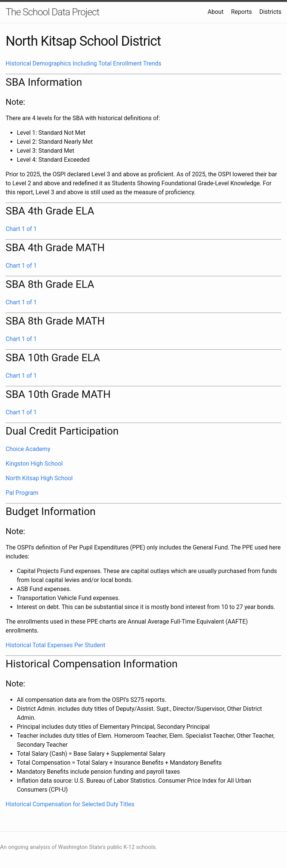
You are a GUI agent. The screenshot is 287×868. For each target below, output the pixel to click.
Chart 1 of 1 (21, 229)
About (216, 12)
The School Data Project (53, 12)
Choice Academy (28, 449)
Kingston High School (34, 464)
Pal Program (22, 493)
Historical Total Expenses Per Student (55, 645)
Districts (270, 12)
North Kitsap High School (39, 478)
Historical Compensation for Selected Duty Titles (70, 804)
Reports (241, 12)
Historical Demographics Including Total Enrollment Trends (84, 63)
